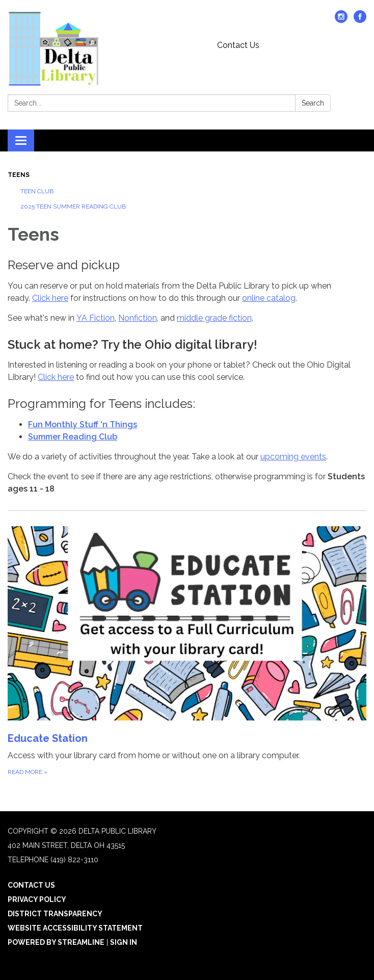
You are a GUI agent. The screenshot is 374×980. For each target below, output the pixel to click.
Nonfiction (138, 318)
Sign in (124, 942)
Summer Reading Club (73, 437)
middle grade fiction (214, 318)
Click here (50, 298)
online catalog (269, 298)
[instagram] (341, 20)
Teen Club (37, 191)
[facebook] (360, 20)
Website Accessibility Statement (75, 928)
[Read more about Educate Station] (187, 652)
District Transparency (55, 914)
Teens (19, 175)
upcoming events (293, 457)
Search (313, 103)
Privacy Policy (37, 899)
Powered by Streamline (56, 942)
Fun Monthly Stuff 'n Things (83, 424)
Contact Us (238, 45)
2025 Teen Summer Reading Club (73, 207)
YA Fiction (96, 318)
